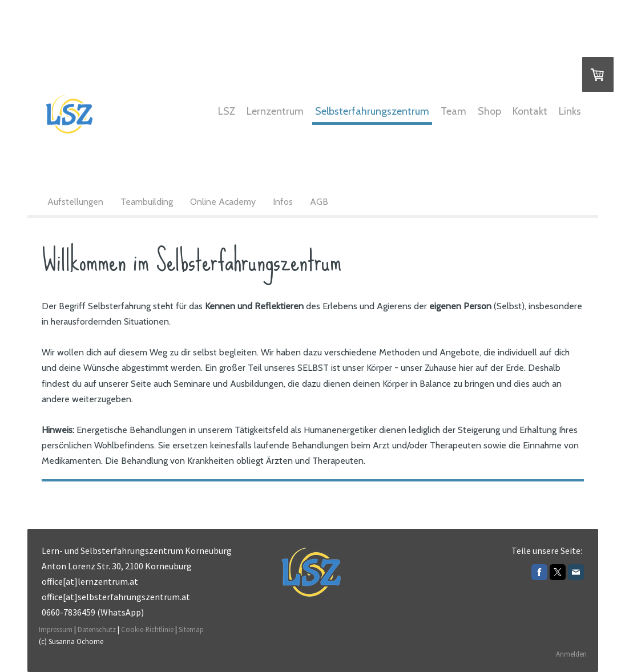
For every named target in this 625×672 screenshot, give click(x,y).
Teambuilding (147, 202)
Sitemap (191, 629)
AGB (319, 202)
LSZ (227, 111)
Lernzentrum (275, 111)
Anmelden (571, 654)
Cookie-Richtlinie (147, 629)
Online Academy (223, 202)
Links (570, 111)
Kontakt (530, 111)
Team (453, 111)
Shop (489, 111)
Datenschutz (97, 629)
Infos (283, 202)
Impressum (56, 629)
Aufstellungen (75, 202)
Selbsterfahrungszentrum (372, 111)
